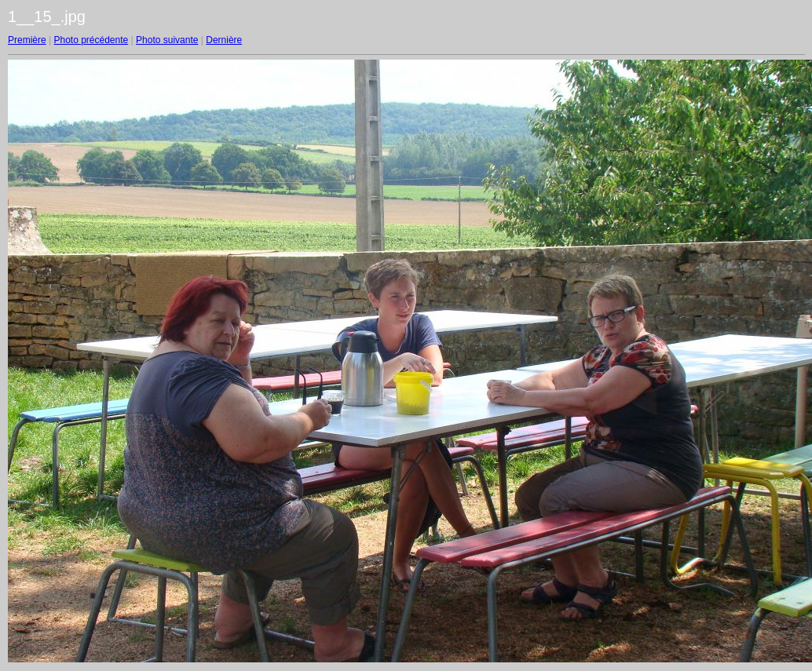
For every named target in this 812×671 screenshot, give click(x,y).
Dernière (224, 40)
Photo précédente (91, 40)
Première (27, 40)
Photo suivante (167, 40)
